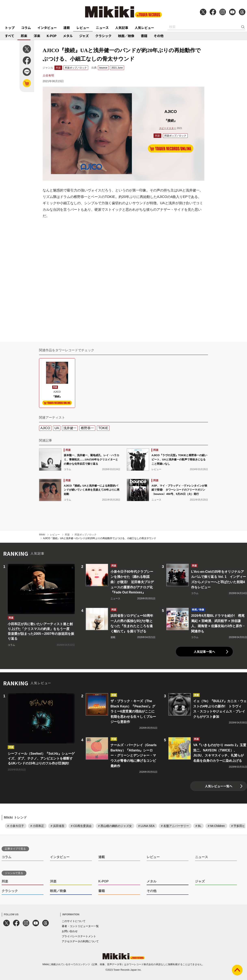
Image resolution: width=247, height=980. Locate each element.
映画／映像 (126, 36)
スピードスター (168, 128)
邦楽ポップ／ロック (76, 68)
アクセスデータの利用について (80, 941)
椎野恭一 (87, 428)
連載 (67, 28)
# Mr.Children (216, 826)
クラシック (103, 36)
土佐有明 (48, 75)
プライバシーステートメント (79, 936)
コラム (26, 28)
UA (57, 428)
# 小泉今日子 (16, 826)
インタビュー (47, 28)
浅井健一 (70, 428)
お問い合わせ (70, 931)
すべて (10, 36)
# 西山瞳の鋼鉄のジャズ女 (115, 826)
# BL (199, 826)
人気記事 (122, 28)
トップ (10, 28)
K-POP (52, 36)
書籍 (144, 36)
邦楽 (24, 36)
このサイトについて (74, 921)
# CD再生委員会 (81, 826)
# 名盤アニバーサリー (175, 826)
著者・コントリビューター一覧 (80, 926)
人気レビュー (144, 28)
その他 (159, 36)
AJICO (45, 428)
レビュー (83, 28)
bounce (103, 68)
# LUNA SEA (146, 826)
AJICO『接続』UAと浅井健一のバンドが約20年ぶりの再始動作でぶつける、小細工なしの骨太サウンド (100, 538)
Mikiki (42, 535)
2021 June (117, 68)
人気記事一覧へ (204, 652)
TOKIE (103, 428)
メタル (68, 36)
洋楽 (37, 36)
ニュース (102, 28)
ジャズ (84, 36)
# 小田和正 (37, 826)
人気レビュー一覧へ (219, 786)
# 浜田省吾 (57, 826)
